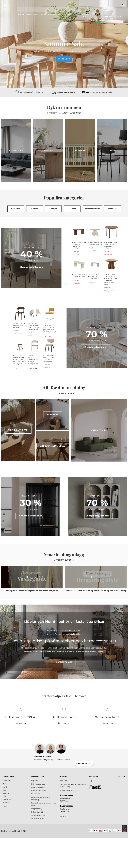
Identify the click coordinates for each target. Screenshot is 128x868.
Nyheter (21, 15)
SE (121, 776)
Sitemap (63, 817)
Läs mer (19, 723)
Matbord (112, 209)
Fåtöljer (53, 209)
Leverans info (36, 794)
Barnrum (80, 151)
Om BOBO (64, 781)
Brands (5, 806)
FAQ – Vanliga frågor (38, 784)
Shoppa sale (64, 59)
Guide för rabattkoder (38, 791)
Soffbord (16, 209)
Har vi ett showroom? (38, 787)
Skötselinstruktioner (38, 819)
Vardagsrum (16, 151)
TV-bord (72, 209)
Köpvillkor (35, 781)
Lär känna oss (64, 662)
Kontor (112, 151)
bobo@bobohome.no (67, 790)
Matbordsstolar (92, 209)
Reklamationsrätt (37, 812)
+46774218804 (65, 784)
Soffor (35, 209)
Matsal (48, 151)
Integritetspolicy (37, 809)
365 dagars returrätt (103, 92)
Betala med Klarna (66, 92)
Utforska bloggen (64, 560)
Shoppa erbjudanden (31, 267)
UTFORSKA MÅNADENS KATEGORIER (64, 113)
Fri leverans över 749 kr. (31, 92)
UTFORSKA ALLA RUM (64, 393)
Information (38, 776)
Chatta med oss (99, 21)
